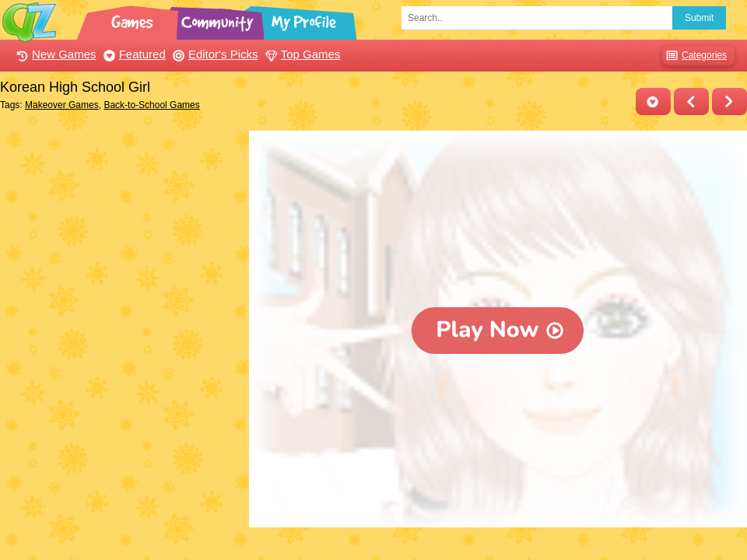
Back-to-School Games (151, 105)
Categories (694, 56)
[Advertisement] (121, 228)
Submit (699, 18)
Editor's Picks (214, 54)
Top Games (301, 54)
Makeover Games (62, 105)
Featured (133, 54)
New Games (54, 54)
